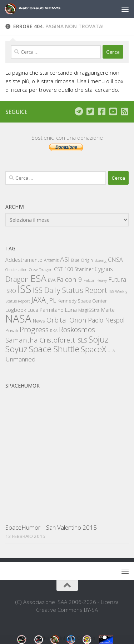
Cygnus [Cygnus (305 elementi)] (104, 269)
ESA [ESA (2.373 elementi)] (38, 278)
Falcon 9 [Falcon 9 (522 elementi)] (70, 279)
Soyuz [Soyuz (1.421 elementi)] (16, 349)
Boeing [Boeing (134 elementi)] (100, 260)
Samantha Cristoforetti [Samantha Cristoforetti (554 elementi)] (41, 340)
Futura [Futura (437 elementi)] (117, 279)
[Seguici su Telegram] (79, 111)
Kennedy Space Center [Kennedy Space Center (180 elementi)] (82, 301)
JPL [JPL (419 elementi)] (52, 300)
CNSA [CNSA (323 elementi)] (115, 260)
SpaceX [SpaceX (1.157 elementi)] (93, 349)
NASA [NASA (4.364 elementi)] (18, 319)
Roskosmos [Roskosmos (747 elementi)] (77, 329)
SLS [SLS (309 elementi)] (83, 340)
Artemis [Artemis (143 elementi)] (51, 260)
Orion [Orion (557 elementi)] (78, 320)
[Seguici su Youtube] (113, 111)
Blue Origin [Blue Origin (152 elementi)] (82, 260)
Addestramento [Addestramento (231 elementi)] (24, 260)
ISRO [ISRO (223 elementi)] (11, 291)
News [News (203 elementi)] (39, 321)
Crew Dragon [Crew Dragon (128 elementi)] (41, 269)
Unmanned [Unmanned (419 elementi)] (20, 359)
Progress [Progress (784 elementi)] (34, 329)
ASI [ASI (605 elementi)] (65, 259)
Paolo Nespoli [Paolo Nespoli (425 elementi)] (107, 320)
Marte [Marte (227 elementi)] (108, 310)
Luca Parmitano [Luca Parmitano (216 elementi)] (46, 310)
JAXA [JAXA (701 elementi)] (39, 300)
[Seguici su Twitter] (90, 111)
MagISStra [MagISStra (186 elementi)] (89, 310)
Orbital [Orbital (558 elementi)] (57, 320)
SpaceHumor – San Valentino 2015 (51, 527)
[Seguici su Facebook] (101, 111)
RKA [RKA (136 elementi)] (54, 331)
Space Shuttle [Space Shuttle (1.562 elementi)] (54, 349)
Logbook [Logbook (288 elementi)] (16, 310)
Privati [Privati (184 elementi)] (12, 330)
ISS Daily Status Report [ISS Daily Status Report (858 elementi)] (70, 290)
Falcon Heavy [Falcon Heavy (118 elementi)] (95, 280)
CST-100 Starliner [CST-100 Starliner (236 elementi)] (74, 269)
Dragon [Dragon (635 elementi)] (17, 279)
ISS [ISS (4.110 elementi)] (24, 289)
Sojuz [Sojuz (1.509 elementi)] (99, 339)
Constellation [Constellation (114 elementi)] (16, 270)
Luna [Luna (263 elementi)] (71, 310)
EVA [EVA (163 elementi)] (52, 280)
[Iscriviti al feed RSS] (124, 111)
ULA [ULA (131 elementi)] (111, 351)
